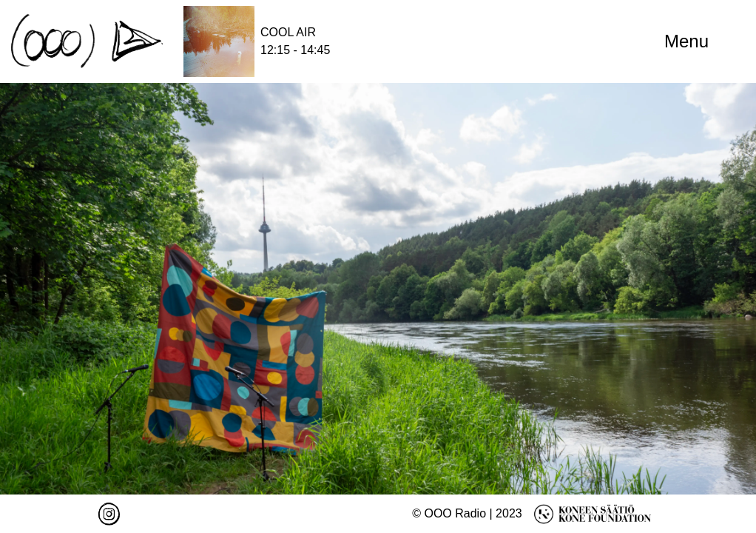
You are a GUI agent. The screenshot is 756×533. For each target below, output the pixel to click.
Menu (686, 41)
